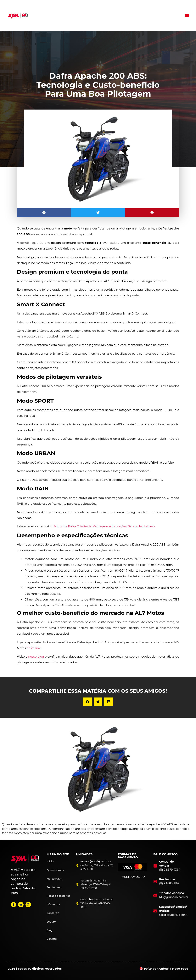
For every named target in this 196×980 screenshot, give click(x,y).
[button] (187, 16)
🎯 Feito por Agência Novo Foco (164, 969)
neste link (34, 648)
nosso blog (36, 657)
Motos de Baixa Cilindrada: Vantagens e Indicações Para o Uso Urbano (104, 526)
